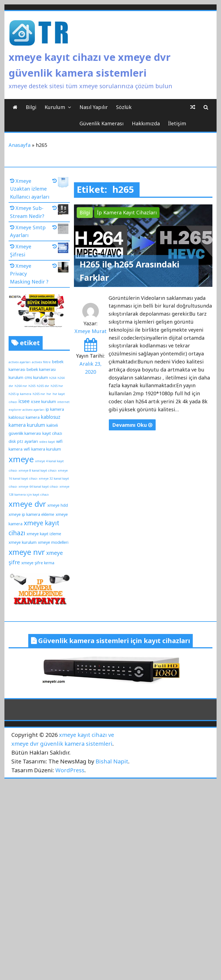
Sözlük (124, 107)
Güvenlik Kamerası (101, 123)
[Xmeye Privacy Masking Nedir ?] (60, 268)
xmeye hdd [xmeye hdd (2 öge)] (58, 505)
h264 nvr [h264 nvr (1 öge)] (21, 386)
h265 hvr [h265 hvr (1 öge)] (57, 386)
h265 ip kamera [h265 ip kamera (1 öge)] (20, 394)
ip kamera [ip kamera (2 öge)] (55, 409)
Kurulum (55, 107)
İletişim (177, 123)
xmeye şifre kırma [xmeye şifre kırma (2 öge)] (38, 563)
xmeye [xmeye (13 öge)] (21, 459)
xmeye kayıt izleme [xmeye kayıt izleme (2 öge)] (44, 534)
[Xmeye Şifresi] (60, 249)
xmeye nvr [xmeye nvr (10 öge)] (27, 552)
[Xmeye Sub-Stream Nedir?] (60, 210)
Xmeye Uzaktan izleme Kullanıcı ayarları (30, 189)
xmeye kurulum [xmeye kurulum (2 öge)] (23, 542)
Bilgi (31, 107)
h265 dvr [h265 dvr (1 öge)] (43, 386)
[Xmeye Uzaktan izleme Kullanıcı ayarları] (60, 183)
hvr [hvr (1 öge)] (49, 394)
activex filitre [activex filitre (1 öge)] (41, 362)
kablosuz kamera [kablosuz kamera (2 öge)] (24, 417)
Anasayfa (20, 145)
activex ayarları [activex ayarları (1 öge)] (20, 362)
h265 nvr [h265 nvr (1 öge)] (39, 394)
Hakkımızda (146, 123)
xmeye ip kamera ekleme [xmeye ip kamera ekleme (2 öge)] (31, 514)
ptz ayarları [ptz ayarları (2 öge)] (28, 441)
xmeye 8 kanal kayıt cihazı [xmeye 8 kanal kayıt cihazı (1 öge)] (38, 470)
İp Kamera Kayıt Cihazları (127, 212)
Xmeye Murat (91, 331)
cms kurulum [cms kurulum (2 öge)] (36, 377)
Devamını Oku (132, 425)
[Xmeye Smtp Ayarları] (60, 230)
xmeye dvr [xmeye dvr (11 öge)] (27, 504)
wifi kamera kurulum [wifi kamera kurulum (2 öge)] (42, 449)
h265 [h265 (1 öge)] (32, 386)
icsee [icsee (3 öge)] (24, 401)
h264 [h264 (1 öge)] (53, 378)
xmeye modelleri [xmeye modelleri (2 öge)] (53, 542)
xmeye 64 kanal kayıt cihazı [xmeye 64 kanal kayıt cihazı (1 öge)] (38, 487)
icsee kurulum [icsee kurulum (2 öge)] (43, 401)
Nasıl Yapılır (94, 107)
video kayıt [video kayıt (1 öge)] (47, 442)
